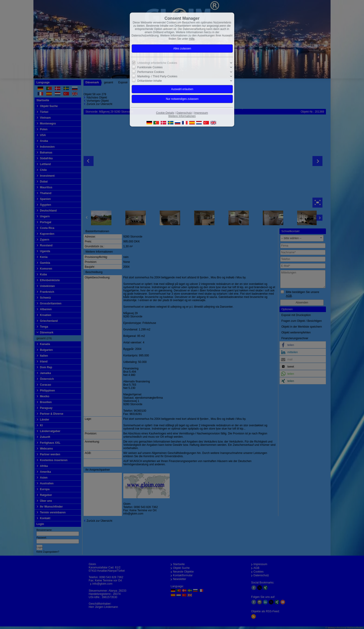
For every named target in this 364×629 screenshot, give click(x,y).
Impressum (201, 113)
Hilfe (192, 39)
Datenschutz (184, 113)
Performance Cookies (151, 72)
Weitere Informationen (182, 116)
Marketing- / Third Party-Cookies (158, 76)
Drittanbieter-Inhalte (150, 81)
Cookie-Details (165, 113)
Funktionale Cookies (150, 67)
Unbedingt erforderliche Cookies (157, 63)
